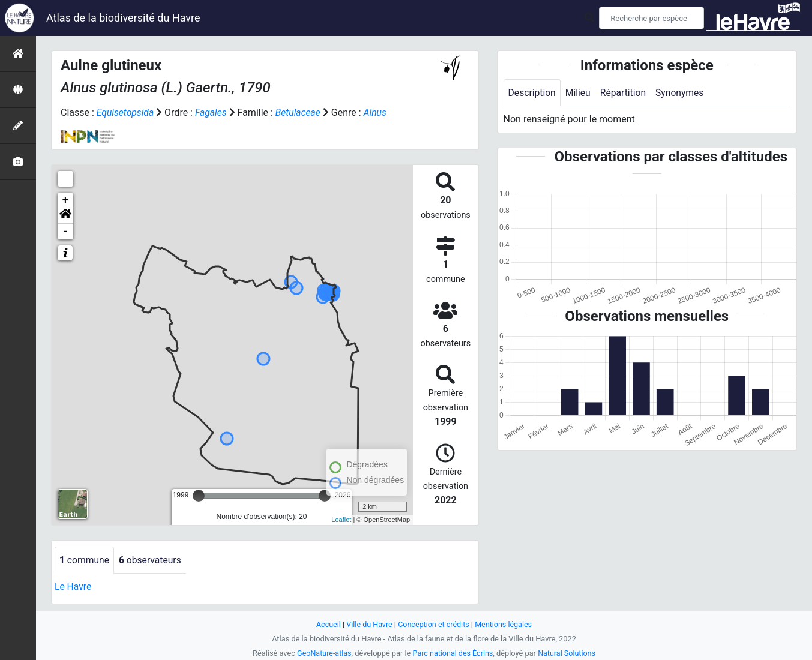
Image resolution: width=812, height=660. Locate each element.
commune (85, 560)
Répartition (625, 93)
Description (533, 93)
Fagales (212, 112)
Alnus (378, 112)
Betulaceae (300, 112)
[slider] (199, 496)
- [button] (66, 232)
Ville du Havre (368, 624)
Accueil (326, 624)
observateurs (152, 560)
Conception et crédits (434, 624)
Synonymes (683, 93)
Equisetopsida (126, 112)
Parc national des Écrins (453, 653)
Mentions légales (505, 624)
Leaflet (341, 520)
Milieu (579, 93)
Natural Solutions (568, 653)
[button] (65, 216)
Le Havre (74, 587)
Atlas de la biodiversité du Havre (123, 18)
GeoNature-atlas (323, 653)
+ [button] (66, 200)
